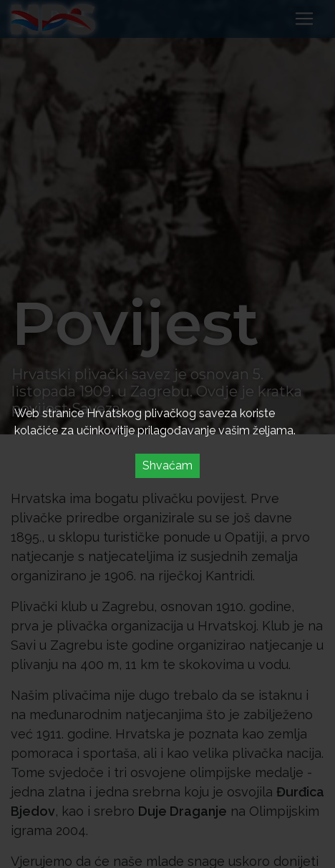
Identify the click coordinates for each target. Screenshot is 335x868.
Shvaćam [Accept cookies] (167, 465)
